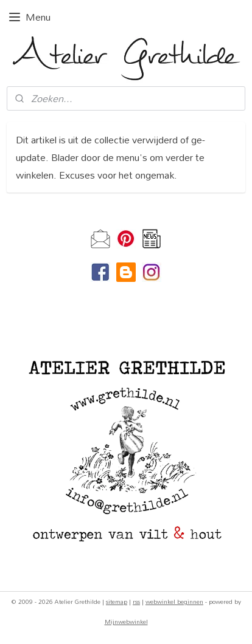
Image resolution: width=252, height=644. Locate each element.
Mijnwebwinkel (126, 622)
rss (136, 601)
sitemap (117, 601)
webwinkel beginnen (174, 601)
